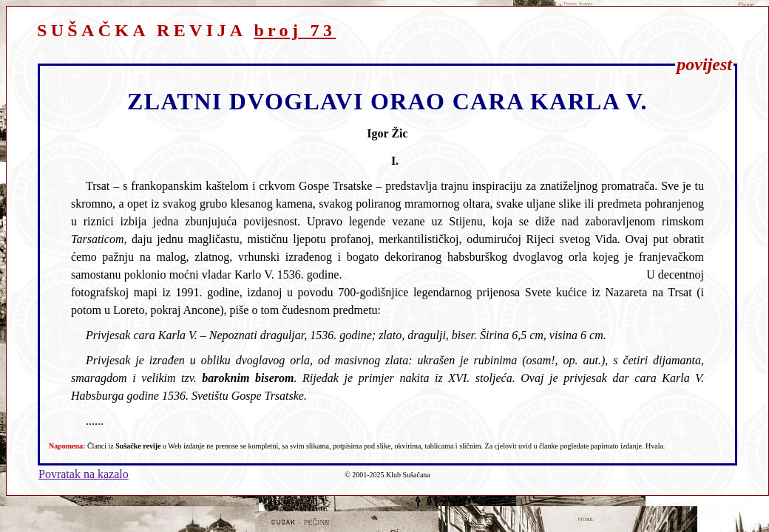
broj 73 (295, 30)
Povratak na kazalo (84, 474)
